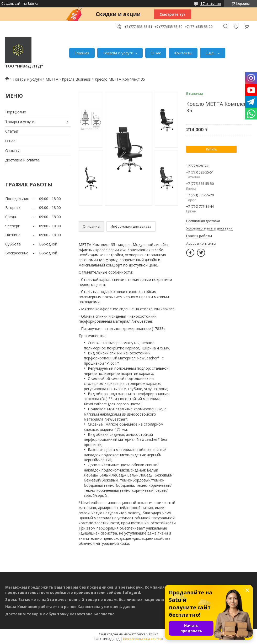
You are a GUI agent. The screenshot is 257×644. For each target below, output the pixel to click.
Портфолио (16, 112)
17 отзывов (211, 4)
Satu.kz (152, 634)
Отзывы (12, 151)
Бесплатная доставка (203, 221)
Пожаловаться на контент (143, 639)
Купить (211, 149)
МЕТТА (52, 79)
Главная (82, 53)
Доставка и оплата (22, 160)
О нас (156, 53)
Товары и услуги (118, 53)
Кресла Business (76, 79)
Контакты (183, 53)
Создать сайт (11, 4)
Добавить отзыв (236, 27)
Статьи (12, 131)
